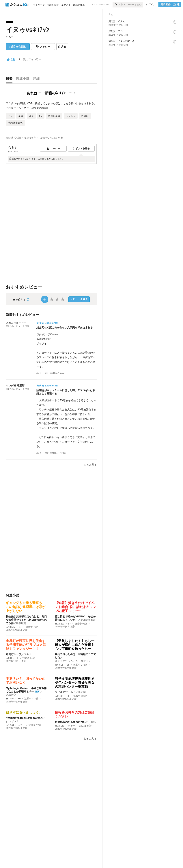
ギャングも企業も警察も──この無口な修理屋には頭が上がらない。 (26, 607)
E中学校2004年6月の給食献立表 (24, 718)
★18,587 (11, 627)
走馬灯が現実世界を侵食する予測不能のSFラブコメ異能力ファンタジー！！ (26, 645)
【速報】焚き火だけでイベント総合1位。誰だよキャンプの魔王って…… (75, 607)
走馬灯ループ (14, 654)
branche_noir (88, 620)
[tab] (10, 79)
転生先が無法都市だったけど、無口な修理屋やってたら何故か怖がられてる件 (26, 620)
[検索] (116, 5)
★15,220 (60, 624)
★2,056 (10, 699)
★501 (9, 658)
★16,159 (60, 726)
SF (20, 627)
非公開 (82, 692)
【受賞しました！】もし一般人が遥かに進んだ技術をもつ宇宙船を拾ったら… (75, 645)
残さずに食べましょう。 (24, 712)
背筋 (93, 722)
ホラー (21, 725)
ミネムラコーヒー (16, 323)
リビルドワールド (65, 692)
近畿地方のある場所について (72, 722)
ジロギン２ (12, 721)
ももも (10, 37)
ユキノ (28, 654)
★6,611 (59, 665)
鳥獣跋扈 (21, 623)
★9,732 (59, 696)
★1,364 (10, 725)
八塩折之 (11, 695)
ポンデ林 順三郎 (15, 386)
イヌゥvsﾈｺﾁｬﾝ (28, 30)
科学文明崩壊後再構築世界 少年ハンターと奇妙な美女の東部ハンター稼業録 (76, 683)
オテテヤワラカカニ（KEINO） (73, 661)
